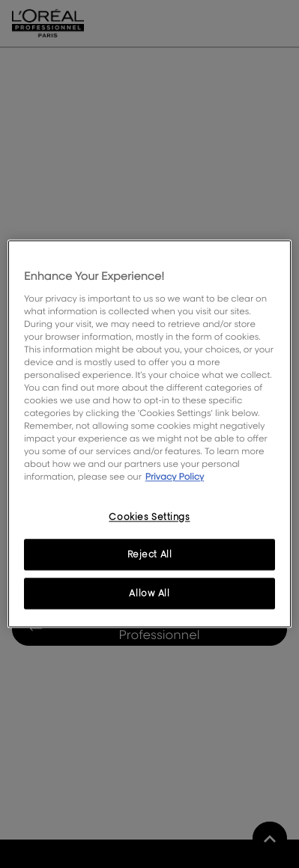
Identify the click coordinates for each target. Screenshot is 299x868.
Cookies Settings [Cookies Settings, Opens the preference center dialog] (149, 517)
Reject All (150, 555)
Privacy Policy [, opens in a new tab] (175, 477)
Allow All (149, 594)
